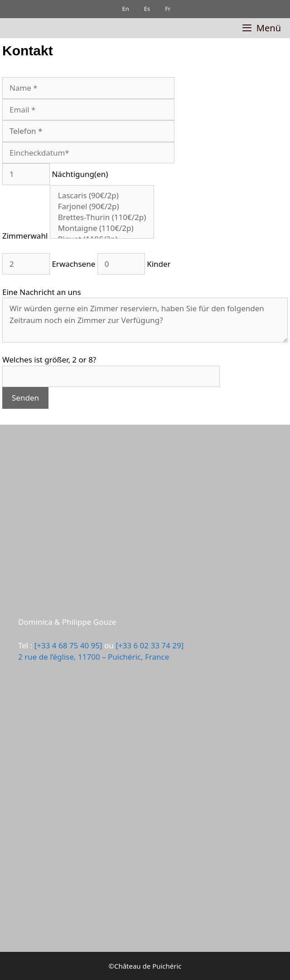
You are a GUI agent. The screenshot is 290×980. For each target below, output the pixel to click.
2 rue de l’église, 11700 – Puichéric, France (94, 657)
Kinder (133, 264)
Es (143, 9)
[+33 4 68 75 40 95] (68, 645)
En (122, 9)
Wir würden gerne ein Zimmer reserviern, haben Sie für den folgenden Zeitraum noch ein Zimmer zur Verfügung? (145, 320)
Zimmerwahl (78, 236)
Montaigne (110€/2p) (102, 228)
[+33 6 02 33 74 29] (150, 645)
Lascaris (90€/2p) (102, 196)
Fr (164, 9)
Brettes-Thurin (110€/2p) (102, 217)
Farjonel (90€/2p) (102, 206)
